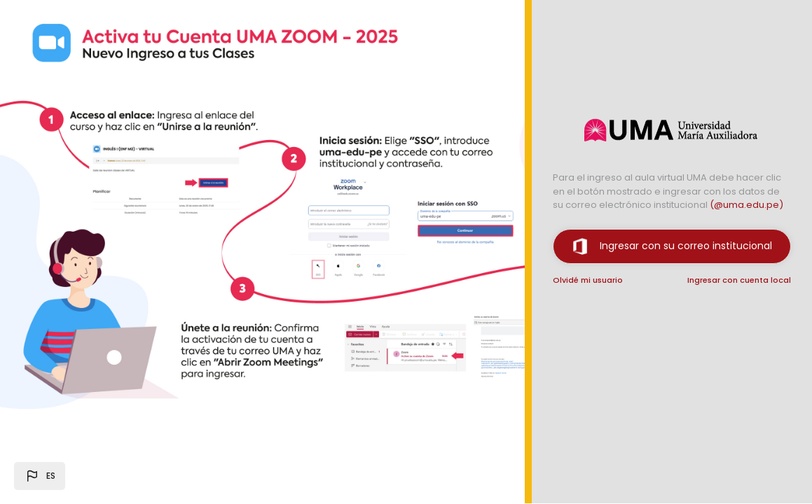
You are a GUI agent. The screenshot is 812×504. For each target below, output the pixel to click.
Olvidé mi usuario (588, 280)
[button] (40, 476)
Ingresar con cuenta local (739, 280)
